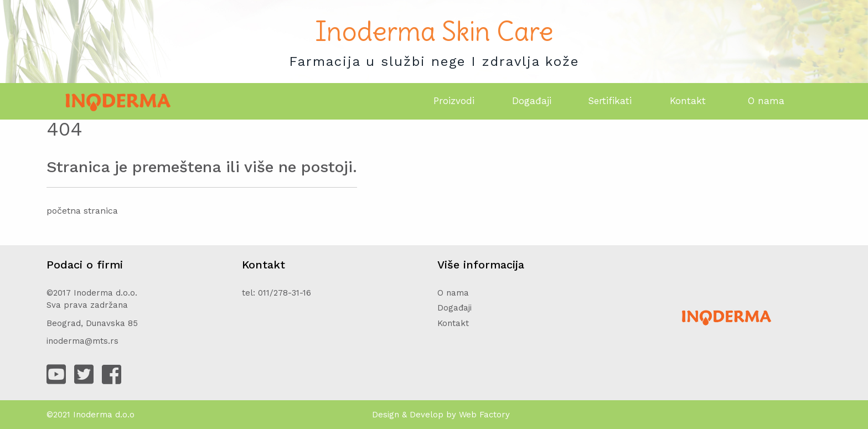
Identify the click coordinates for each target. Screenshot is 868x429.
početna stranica (82, 211)
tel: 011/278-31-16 (277, 293)
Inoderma (93, 415)
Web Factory (484, 415)
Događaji (532, 101)
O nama (766, 101)
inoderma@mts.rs (82, 341)
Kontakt (688, 101)
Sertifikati (610, 101)
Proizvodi (454, 101)
